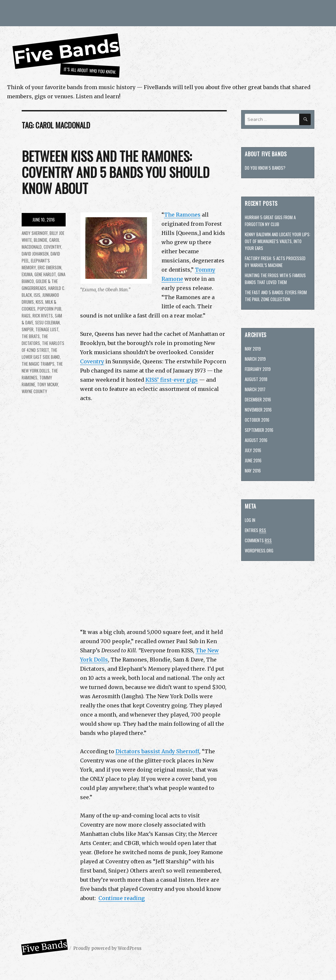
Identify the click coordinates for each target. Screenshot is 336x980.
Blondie (41, 240)
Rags (26, 316)
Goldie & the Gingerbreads (40, 285)
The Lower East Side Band (41, 353)
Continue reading (122, 898)
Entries (255, 530)
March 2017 (255, 389)
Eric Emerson (50, 267)
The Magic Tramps (38, 364)
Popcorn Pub (49, 309)
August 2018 (256, 379)
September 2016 (259, 430)
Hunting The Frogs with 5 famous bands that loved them (275, 279)
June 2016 (253, 460)
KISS (40, 302)
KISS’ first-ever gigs (172, 380)
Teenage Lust (47, 329)
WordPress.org (259, 550)
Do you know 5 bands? (265, 168)
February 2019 (258, 369)
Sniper (28, 329)
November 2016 (258, 410)
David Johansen (35, 254)
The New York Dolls (42, 367)
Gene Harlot (45, 274)
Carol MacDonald (41, 243)
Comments (258, 540)
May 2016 (253, 471)
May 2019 (253, 349)
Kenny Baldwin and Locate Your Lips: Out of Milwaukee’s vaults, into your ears (278, 241)
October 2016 (257, 420)
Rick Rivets (43, 316)
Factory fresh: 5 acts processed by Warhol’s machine (275, 262)
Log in (250, 520)
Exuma (27, 274)
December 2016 (258, 399)
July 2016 (253, 450)
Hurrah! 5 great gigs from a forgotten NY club (270, 221)
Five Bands (66, 51)
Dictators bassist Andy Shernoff (157, 751)
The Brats (31, 336)
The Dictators (35, 340)
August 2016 (256, 440)
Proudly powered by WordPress (107, 948)
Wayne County (34, 391)
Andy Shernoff (35, 233)
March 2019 (255, 359)
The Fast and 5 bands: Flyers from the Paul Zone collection (276, 296)
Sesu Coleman (47, 322)
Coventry (92, 361)
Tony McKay (48, 384)
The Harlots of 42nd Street (43, 346)
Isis (37, 295)
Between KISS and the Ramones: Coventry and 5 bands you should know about (115, 172)
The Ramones (182, 215)
